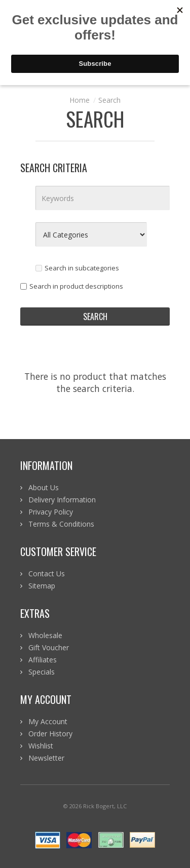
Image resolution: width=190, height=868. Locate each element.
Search (109, 100)
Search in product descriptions (72, 286)
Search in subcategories (77, 268)
